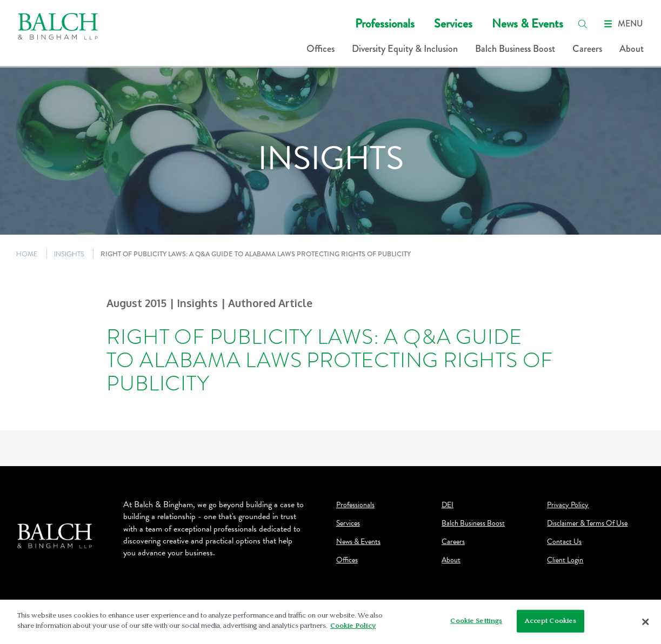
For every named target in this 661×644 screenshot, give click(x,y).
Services (453, 24)
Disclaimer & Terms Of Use (587, 523)
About (632, 49)
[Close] (646, 622)
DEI (448, 505)
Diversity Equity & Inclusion (405, 49)
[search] (583, 24)
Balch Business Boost (515, 49)
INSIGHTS (69, 254)
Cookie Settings (476, 621)
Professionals (385, 24)
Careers (587, 49)
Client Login (565, 560)
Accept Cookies (551, 621)
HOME (27, 254)
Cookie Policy (353, 626)
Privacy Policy (568, 505)
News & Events (528, 24)
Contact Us (564, 542)
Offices (321, 49)
